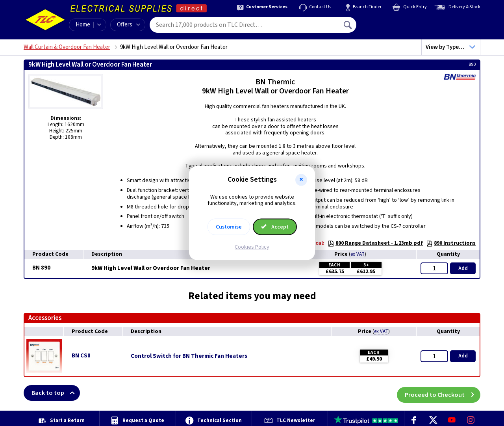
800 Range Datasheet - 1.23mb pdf (375, 243)
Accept (275, 227)
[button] (301, 180)
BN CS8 (81, 356)
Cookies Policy (252, 247)
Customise (229, 227)
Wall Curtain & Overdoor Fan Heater (67, 47)
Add (463, 268)
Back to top (56, 393)
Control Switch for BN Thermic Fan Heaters (189, 356)
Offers (129, 25)
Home (83, 25)
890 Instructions (451, 243)
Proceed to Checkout (443, 393)
